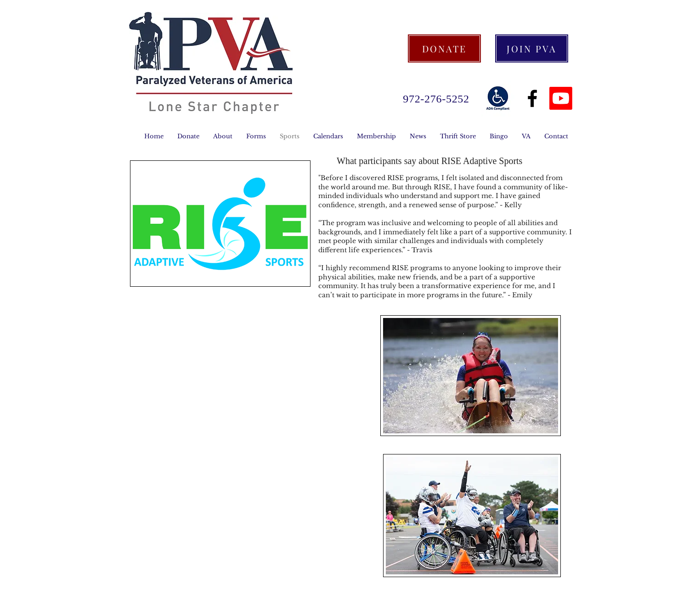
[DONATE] (444, 48)
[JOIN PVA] (532, 48)
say (410, 161)
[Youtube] (561, 98)
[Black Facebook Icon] (532, 98)
